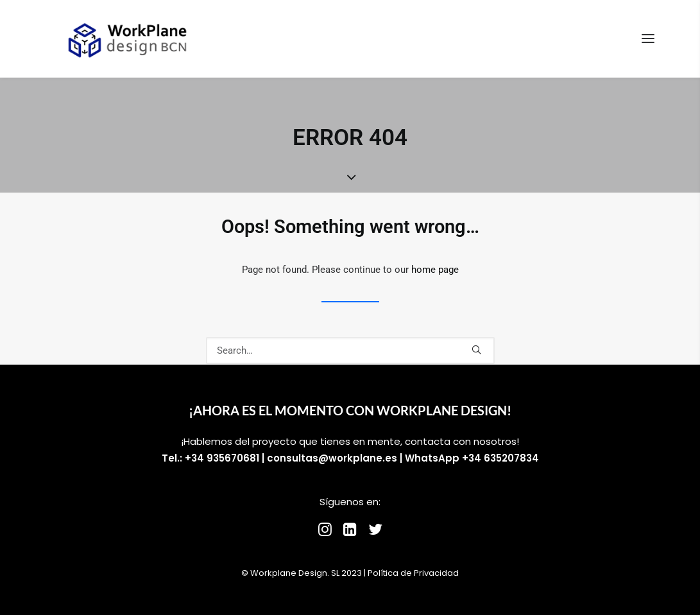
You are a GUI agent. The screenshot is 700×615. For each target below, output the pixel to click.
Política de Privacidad (413, 573)
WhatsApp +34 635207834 (472, 458)
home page (435, 270)
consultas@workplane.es (332, 458)
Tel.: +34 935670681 (210, 458)
